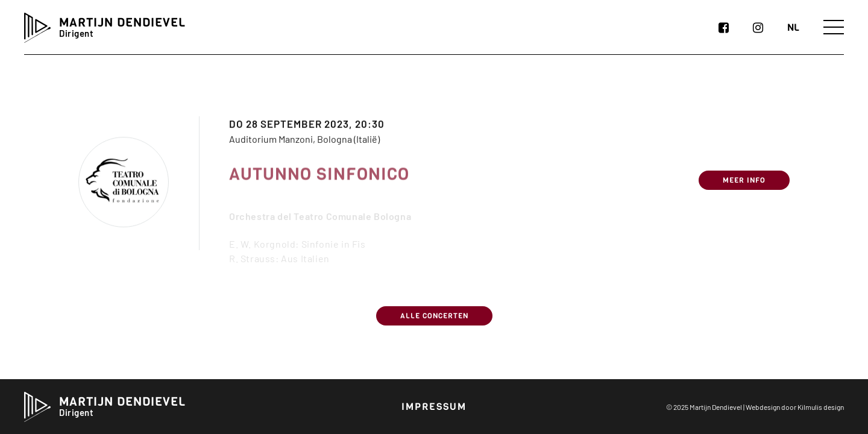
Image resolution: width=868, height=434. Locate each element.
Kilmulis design (821, 407)
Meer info (744, 189)
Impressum (434, 407)
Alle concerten (434, 316)
